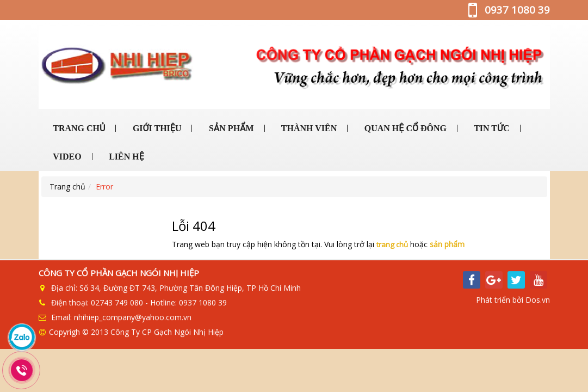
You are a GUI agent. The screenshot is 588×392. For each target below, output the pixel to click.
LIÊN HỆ (125, 157)
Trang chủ (67, 186)
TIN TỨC (490, 128)
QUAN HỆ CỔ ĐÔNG (404, 128)
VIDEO (66, 157)
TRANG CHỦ (78, 128)
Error (104, 186)
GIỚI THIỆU (156, 128)
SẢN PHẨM (230, 128)
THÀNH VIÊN (308, 128)
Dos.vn (538, 300)
